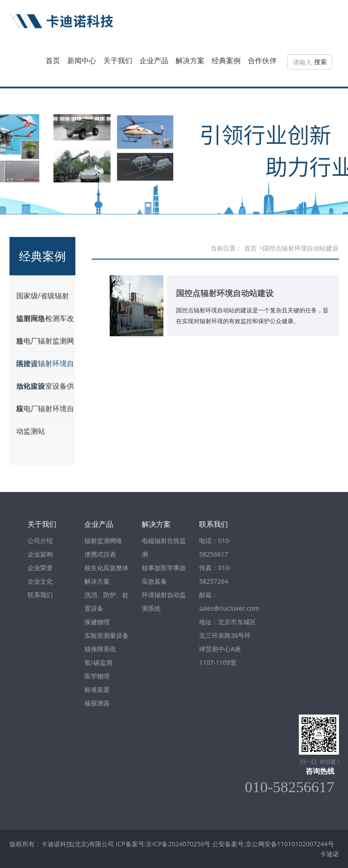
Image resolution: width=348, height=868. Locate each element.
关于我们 (118, 60)
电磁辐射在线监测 (164, 547)
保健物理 (97, 622)
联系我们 (40, 595)
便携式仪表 (100, 554)
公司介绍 (40, 541)
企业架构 (40, 554)
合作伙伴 (262, 60)
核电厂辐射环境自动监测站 (45, 420)
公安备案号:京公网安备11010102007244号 (273, 844)
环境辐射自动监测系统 (164, 601)
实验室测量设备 (107, 635)
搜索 (320, 62)
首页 (53, 60)
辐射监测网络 (103, 541)
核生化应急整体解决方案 (107, 574)
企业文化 (40, 581)
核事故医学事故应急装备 (164, 574)
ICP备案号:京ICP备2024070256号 (164, 844)
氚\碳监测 (98, 662)
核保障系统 (100, 649)
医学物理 (97, 676)
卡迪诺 (329, 854)
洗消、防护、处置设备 (107, 601)
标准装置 (97, 689)
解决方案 (190, 60)
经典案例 (226, 60)
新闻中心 (82, 60)
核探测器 (97, 703)
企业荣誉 (40, 568)
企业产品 (154, 60)
